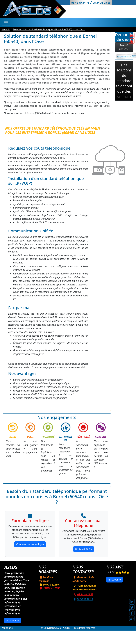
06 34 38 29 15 (83, 599)
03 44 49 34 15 (84, 549)
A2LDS (67, 628)
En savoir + (13, 620)
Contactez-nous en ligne (30, 544)
